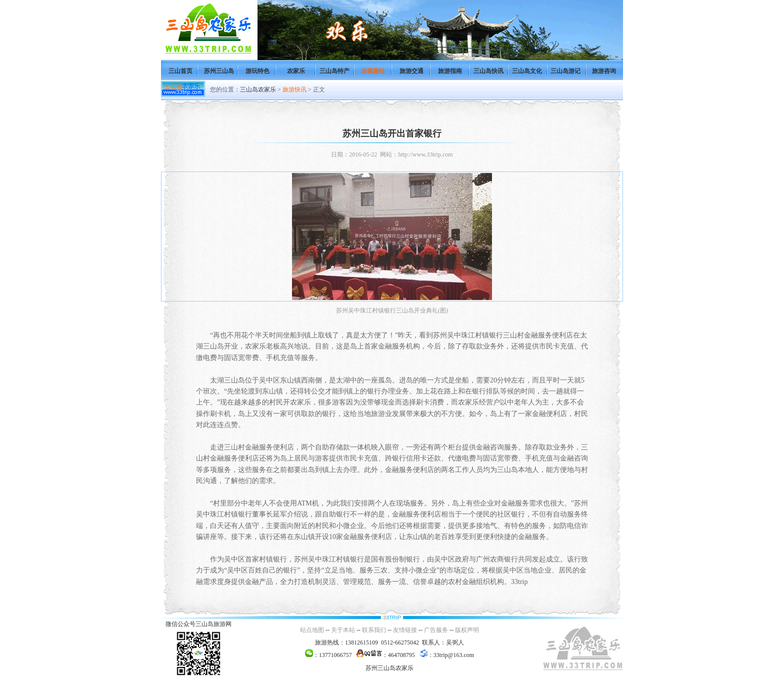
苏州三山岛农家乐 (389, 668)
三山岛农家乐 (258, 89)
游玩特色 (257, 71)
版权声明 (467, 630)
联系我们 (374, 630)
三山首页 (180, 71)
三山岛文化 (527, 71)
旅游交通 (411, 71)
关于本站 (343, 630)
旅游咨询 (604, 71)
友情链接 (405, 630)
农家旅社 (373, 71)
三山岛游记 (565, 71)
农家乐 (296, 71)
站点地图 (312, 630)
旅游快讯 (294, 89)
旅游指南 (450, 71)
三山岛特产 (334, 71)
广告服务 (436, 630)
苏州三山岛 (219, 71)
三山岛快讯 (488, 71)
